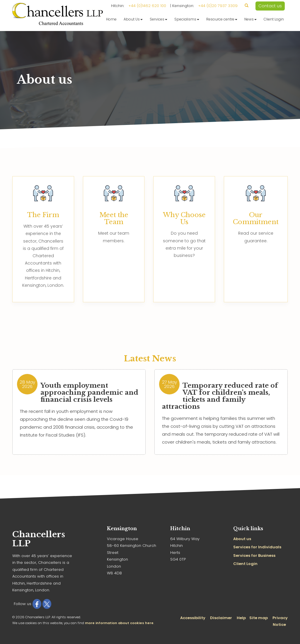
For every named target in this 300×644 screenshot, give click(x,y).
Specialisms (187, 19)
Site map (259, 618)
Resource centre (222, 19)
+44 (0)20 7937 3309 (218, 6)
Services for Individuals (257, 547)
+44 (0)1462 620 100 (147, 6)
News (250, 19)
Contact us (270, 6)
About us (242, 539)
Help (241, 618)
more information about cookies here (119, 623)
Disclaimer (221, 618)
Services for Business (254, 555)
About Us (133, 19)
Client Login (274, 19)
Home (111, 19)
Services (158, 19)
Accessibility (193, 618)
